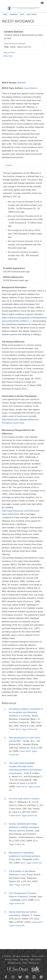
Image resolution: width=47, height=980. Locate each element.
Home (5, 14)
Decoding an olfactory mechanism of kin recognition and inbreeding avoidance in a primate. (26, 712)
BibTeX (18, 729)
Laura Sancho (31, 88)
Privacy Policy (12, 960)
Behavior (22, 83)
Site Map (24, 960)
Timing (10, 165)
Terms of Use (38, 956)
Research (14, 14)
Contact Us (34, 963)
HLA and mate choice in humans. (24, 799)
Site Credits (35, 960)
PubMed (12, 729)
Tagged (24, 729)
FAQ (25, 963)
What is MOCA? (10, 53)
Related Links (14, 963)
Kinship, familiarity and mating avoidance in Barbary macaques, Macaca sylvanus (24, 827)
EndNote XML (32, 729)
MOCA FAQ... (9, 56)
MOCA (22, 14)
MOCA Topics (32, 14)
